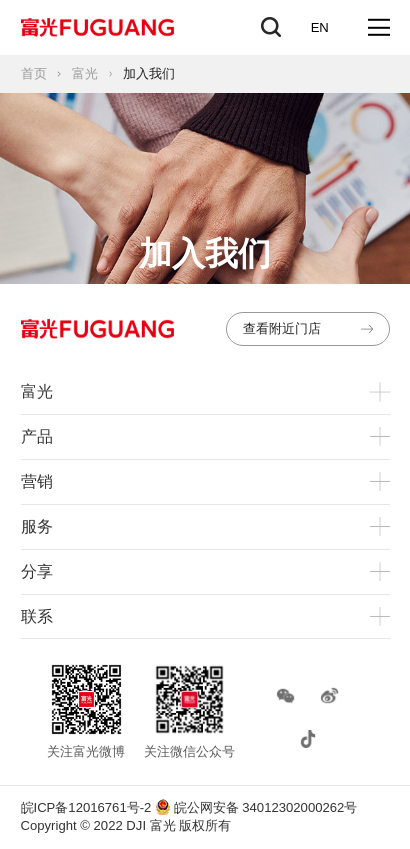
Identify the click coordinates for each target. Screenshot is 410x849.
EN (320, 27)
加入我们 (149, 73)
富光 (85, 73)
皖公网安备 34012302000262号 (256, 807)
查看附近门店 (308, 328)
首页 (34, 73)
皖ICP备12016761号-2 (86, 807)
